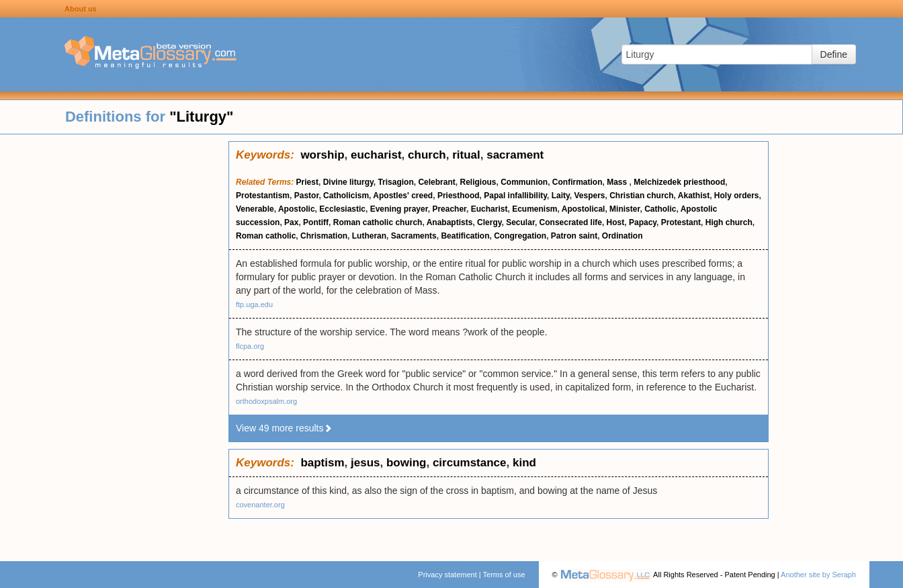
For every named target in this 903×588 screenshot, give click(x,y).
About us (81, 9)
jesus (365, 463)
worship (322, 155)
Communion (524, 182)
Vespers (589, 196)
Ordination (622, 236)
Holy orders (737, 196)
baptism (322, 463)
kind (524, 463)
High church (729, 222)
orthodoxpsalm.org (266, 401)
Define (834, 54)
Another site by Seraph (818, 575)
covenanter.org (260, 505)
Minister (625, 209)
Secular (520, 222)
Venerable (255, 209)
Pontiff (316, 222)
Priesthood (459, 196)
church (427, 155)
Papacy (643, 222)
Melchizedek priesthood (679, 182)
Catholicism (346, 196)
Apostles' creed (403, 196)
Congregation (520, 236)
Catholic (660, 209)
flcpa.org (250, 346)
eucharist (376, 155)
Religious (478, 182)
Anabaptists (450, 222)
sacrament (515, 155)
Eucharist (489, 209)
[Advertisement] (114, 343)
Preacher (449, 209)
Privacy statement (447, 575)
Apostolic (297, 209)
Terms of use (504, 575)
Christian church (641, 196)
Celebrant (436, 182)
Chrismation (324, 236)
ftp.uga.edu (254, 304)
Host (616, 222)
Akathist (694, 196)
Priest (307, 182)
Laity (561, 196)
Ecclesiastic (342, 209)
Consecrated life (571, 222)
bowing (406, 463)
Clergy (489, 222)
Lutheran (369, 236)
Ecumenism (534, 209)
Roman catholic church (378, 222)
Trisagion (395, 182)
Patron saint (574, 236)
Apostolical (584, 209)
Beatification (465, 236)
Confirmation (577, 182)
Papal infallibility (515, 196)
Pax (291, 222)
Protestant (681, 222)
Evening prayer (399, 209)
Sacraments (414, 236)
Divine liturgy (348, 182)
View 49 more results (284, 428)
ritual (466, 155)
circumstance (470, 463)
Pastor (307, 196)
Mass (618, 182)
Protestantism (263, 196)
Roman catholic (266, 236)
